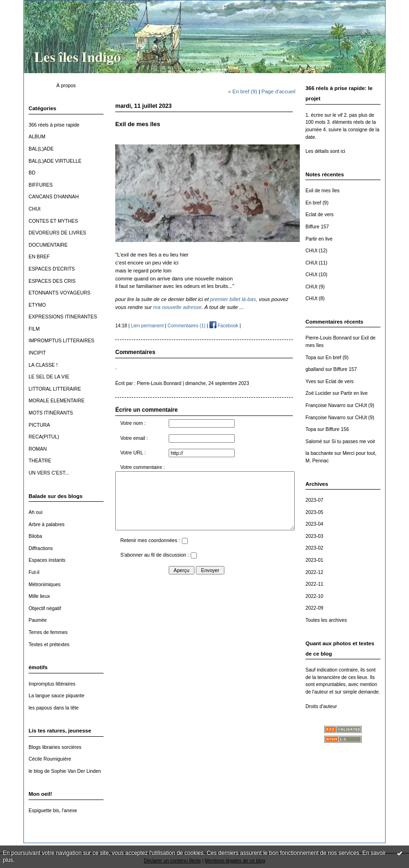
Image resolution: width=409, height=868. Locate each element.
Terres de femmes (48, 632)
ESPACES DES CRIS (52, 281)
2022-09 (314, 608)
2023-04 (314, 524)
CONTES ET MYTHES (53, 221)
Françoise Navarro (325, 405)
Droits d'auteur (321, 706)
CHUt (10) (316, 275)
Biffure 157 (317, 227)
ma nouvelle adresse (177, 307)
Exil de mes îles (323, 191)
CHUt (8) (315, 298)
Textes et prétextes (49, 645)
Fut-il (34, 572)
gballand (315, 369)
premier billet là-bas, (234, 299)
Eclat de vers (320, 215)
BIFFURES (41, 185)
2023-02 (314, 548)
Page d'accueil (278, 91)
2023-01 (314, 560)
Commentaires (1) (187, 326)
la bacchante (319, 453)
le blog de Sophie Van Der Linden (65, 771)
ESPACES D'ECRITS (52, 269)
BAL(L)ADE (41, 149)
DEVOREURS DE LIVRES (57, 233)
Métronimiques (45, 585)
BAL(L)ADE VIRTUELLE (55, 161)
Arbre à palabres (47, 525)
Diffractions (41, 548)
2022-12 (314, 572)
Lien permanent (147, 326)
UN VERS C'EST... (49, 473)
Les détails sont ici (325, 151)
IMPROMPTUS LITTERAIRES (61, 341)
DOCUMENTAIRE (48, 245)
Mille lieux (39, 596)
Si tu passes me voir (353, 442)
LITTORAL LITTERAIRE (55, 389)
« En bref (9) (243, 91)
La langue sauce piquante (56, 696)
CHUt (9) (315, 287)
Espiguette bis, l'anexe (53, 811)
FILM (34, 329)
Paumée (38, 620)
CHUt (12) (316, 251)
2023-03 (314, 536)
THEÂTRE (40, 461)
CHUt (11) (316, 263)
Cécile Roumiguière (50, 759)
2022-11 (314, 584)
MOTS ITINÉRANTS (51, 413)
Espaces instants (47, 560)
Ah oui (35, 512)
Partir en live (319, 239)
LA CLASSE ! (43, 365)
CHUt (34, 209)
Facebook (224, 326)
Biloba (35, 536)
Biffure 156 (337, 429)
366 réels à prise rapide (54, 125)
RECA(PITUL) (44, 437)
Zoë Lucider (318, 393)
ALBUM (37, 137)
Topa (311, 358)
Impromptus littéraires (52, 684)
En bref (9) (317, 203)
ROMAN (38, 449)
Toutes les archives (326, 620)
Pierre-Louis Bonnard (328, 338)
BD (32, 173)
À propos (66, 86)
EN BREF (39, 257)
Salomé (314, 442)
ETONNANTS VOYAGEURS (59, 293)
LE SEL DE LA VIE (49, 377)
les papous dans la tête (54, 708)
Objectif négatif (45, 608)
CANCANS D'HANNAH (54, 197)
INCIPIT (37, 353)
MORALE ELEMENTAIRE (56, 401)
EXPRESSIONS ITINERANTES (63, 317)
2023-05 (314, 512)
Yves (311, 381)
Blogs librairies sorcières (55, 747)
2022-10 (314, 596)
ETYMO (37, 305)
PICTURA (39, 425)
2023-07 (314, 500)
